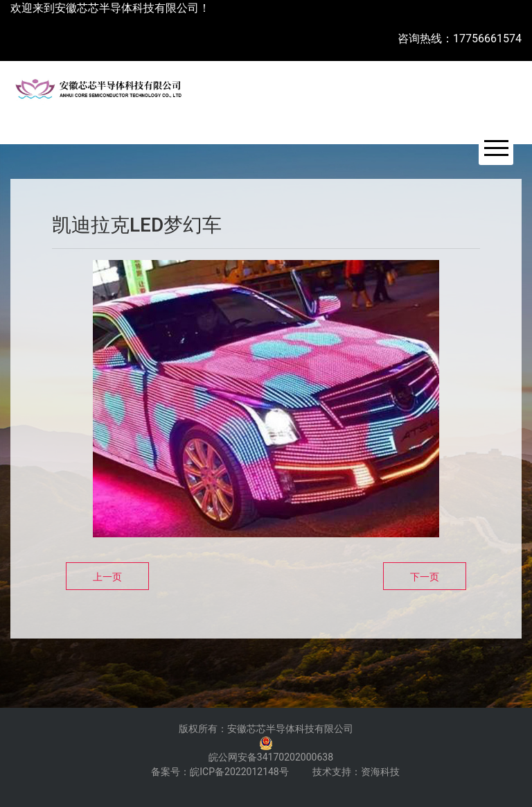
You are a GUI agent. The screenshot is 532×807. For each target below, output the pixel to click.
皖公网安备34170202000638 (271, 757)
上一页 (107, 577)
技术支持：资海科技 (356, 772)
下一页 (425, 577)
